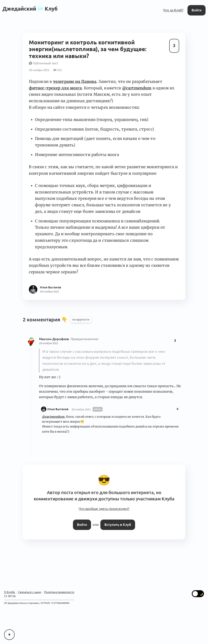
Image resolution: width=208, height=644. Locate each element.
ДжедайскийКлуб (30, 9)
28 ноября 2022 (49, 343)
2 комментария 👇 (46, 320)
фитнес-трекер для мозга (55, 88)
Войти (197, 10)
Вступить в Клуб (118, 525)
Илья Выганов (58, 409)
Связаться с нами (30, 592)
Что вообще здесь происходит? (104, 509)
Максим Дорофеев (54, 339)
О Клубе (10, 592)
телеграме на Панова (75, 81)
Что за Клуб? (173, 10)
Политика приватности (59, 592)
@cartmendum (137, 88)
